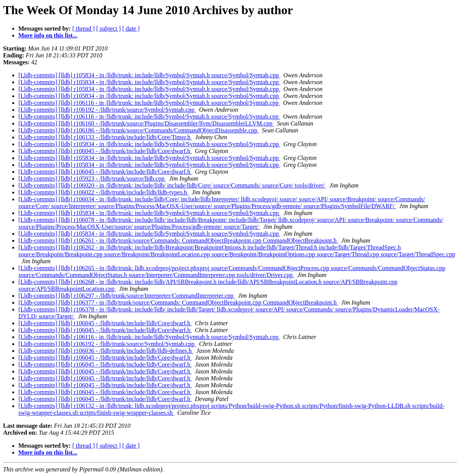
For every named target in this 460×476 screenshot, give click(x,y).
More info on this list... (48, 35)
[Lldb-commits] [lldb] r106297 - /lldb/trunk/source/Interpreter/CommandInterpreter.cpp (127, 296)
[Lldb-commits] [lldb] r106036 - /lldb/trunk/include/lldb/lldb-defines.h (106, 351)
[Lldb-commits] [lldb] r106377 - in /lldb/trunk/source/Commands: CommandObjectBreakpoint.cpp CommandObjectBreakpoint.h (178, 302)
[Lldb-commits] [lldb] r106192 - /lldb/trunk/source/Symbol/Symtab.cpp (107, 110)
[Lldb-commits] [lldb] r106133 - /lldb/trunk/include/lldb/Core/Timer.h (105, 137)
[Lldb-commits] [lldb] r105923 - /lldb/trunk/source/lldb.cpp (92, 178)
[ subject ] (109, 29)
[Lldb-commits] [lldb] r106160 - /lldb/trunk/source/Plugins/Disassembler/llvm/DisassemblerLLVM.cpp (146, 123)
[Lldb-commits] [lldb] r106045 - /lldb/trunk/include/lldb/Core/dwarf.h (105, 151)
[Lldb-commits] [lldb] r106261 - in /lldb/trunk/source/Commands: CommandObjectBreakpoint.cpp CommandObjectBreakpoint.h (178, 240)
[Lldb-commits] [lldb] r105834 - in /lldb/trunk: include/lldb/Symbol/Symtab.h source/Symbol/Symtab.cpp (149, 75)
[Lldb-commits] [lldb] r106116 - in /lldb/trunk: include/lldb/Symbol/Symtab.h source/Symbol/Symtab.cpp (149, 103)
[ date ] (131, 29)
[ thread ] (84, 29)
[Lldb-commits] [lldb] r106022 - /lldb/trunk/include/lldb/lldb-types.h (103, 192)
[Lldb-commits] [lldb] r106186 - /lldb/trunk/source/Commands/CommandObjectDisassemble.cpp (139, 130)
